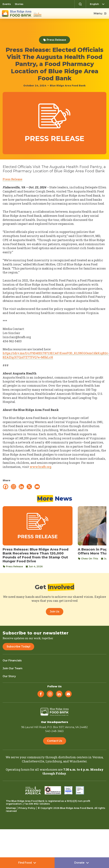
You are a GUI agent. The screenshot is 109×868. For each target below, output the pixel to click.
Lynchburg (54, 761)
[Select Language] (98, 4)
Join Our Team (12, 668)
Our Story (9, 676)
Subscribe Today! (18, 647)
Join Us (55, 612)
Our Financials (12, 660)
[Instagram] (13, 487)
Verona (97, 757)
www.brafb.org (40, 467)
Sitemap (11, 808)
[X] (29, 487)
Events (7, 4)
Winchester (78, 761)
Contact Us (55, 741)
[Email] (37, 487)
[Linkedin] (21, 487)
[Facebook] (6, 487)
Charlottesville (33, 761)
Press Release (54, 40)
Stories (19, 4)
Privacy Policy (27, 808)
